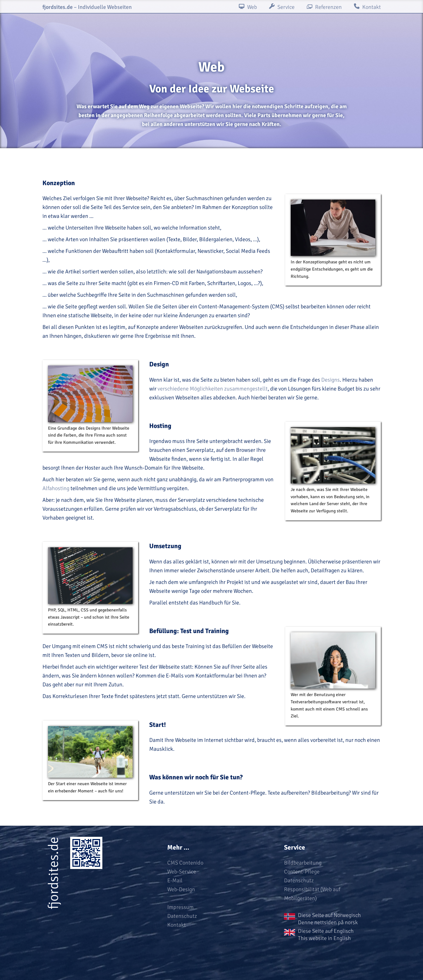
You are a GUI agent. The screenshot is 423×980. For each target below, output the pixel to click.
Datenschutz (182, 916)
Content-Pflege (302, 872)
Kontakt (177, 925)
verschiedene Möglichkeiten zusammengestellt (213, 389)
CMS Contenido (185, 863)
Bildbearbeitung (303, 863)
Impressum (180, 907)
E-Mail (175, 881)
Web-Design (181, 889)
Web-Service (182, 872)
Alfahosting (56, 488)
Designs (330, 380)
